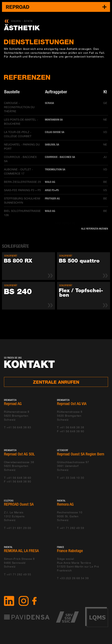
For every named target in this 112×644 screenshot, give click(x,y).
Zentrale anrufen (56, 382)
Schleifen (16, 21)
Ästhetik (28, 21)
